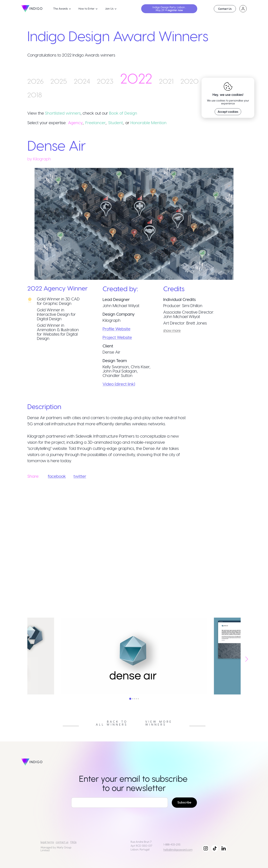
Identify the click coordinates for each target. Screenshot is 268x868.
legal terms (47, 842)
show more (172, 330)
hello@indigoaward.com (178, 850)
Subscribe (184, 802)
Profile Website (116, 329)
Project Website (117, 337)
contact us (62, 842)
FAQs (73, 842)
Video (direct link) (119, 384)
